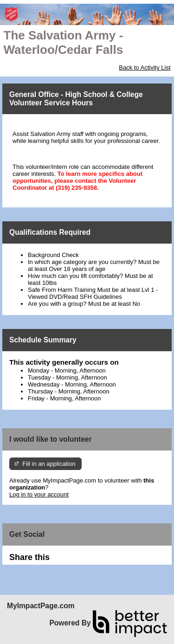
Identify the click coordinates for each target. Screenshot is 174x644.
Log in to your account (39, 494)
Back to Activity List (145, 68)
